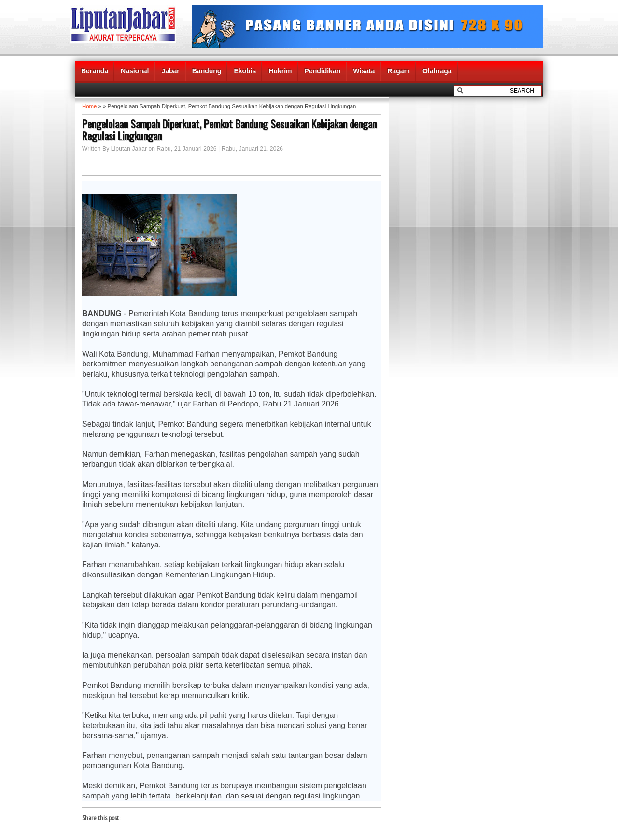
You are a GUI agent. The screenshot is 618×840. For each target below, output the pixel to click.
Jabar (170, 71)
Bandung (207, 71)
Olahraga (437, 71)
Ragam (399, 71)
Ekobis (245, 71)
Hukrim (280, 71)
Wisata (364, 71)
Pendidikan (323, 71)
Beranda (95, 71)
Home (89, 106)
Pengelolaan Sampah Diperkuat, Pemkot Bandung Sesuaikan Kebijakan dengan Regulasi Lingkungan (229, 130)
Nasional (135, 71)
